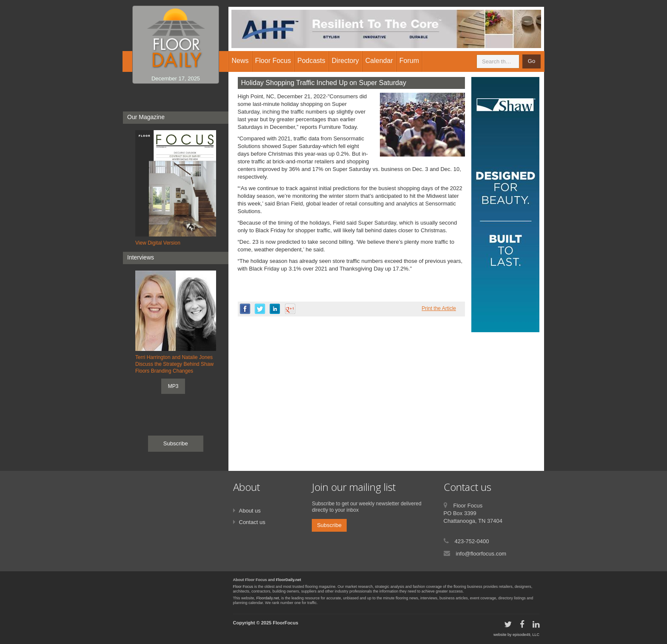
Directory (345, 61)
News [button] (240, 61)
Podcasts (311, 61)
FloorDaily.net (289, 580)
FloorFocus (285, 623)
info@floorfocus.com (481, 554)
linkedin (275, 309)
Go (532, 61)
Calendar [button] (379, 61)
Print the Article (439, 308)
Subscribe (176, 443)
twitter (260, 309)
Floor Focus (243, 587)
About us (250, 511)
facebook (245, 309)
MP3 (173, 386)
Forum (409, 61)
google (290, 309)
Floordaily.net (268, 598)
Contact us (252, 522)
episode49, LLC (526, 635)
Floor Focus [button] (273, 61)
